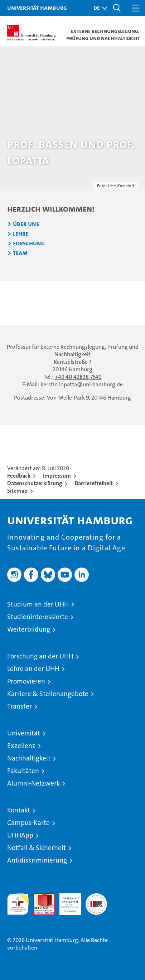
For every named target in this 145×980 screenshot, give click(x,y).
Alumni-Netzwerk (33, 783)
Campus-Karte (28, 823)
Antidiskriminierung (37, 860)
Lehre (21, 234)
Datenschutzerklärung (35, 483)
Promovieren (26, 681)
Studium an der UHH (38, 604)
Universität (24, 733)
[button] (98, 8)
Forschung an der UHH (40, 656)
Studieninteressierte (38, 617)
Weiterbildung (29, 629)
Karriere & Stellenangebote (48, 694)
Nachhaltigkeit (29, 758)
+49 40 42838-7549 (78, 377)
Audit (40, 897)
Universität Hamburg (37, 8)
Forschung (29, 243)
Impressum (57, 476)
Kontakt (19, 810)
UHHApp (20, 835)
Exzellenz (21, 746)
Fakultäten (23, 771)
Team (20, 253)
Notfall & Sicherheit (37, 848)
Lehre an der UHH (33, 669)
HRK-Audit (66, 901)
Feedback (19, 476)
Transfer (20, 706)
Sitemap (17, 491)
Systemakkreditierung (96, 897)
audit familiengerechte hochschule (18, 904)
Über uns (26, 224)
